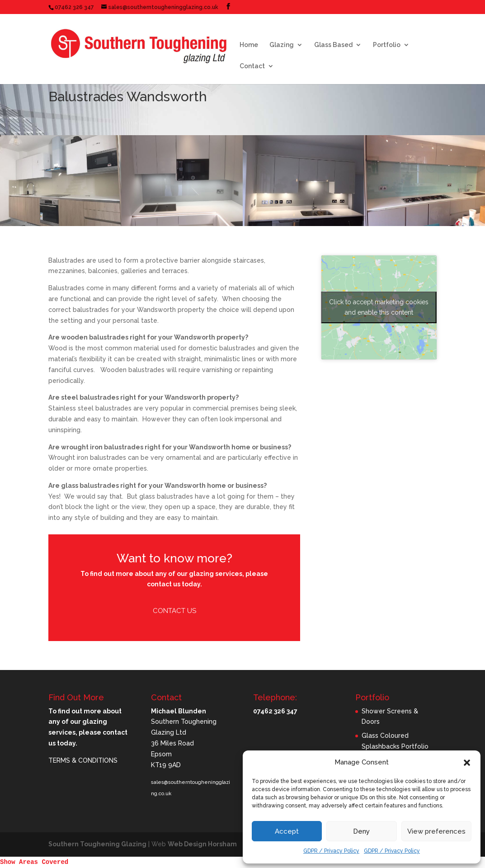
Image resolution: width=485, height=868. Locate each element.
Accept (287, 831)
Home (249, 45)
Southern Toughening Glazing (97, 844)
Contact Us (174, 611)
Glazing (282, 45)
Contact (252, 66)
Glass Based (333, 45)
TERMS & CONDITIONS (83, 760)
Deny (361, 831)
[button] (467, 763)
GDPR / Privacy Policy (331, 851)
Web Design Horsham (202, 844)
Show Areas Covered (34, 862)
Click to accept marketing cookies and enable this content (379, 307)
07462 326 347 (74, 7)
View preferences (436, 831)
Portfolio (387, 45)
